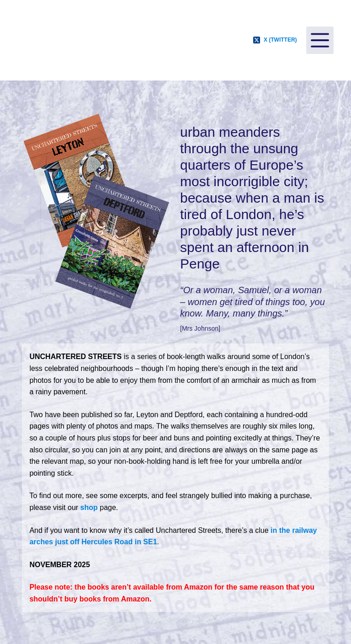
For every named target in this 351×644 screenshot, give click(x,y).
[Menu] (320, 40)
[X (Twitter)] (275, 40)
